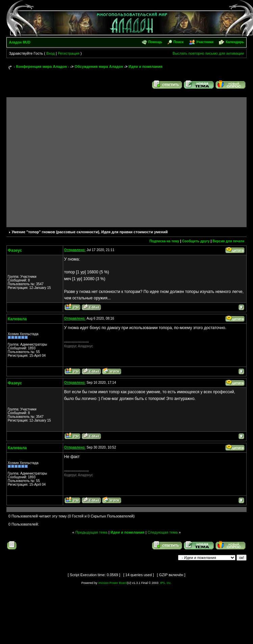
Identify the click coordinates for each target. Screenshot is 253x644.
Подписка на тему (164, 241)
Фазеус (15, 250)
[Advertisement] (66, 160)
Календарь (235, 42)
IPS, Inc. (166, 583)
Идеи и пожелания (146, 66)
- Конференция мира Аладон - (42, 66)
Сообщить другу (196, 241)
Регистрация (69, 53)
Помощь (155, 42)
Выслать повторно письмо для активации (208, 53)
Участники (205, 42)
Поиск (178, 42)
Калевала (17, 319)
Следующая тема (163, 532)
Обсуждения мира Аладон (99, 66)
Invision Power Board (113, 583)
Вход (50, 53)
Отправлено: (75, 250)
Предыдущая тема (91, 532)
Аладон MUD (20, 42)
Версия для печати (228, 241)
